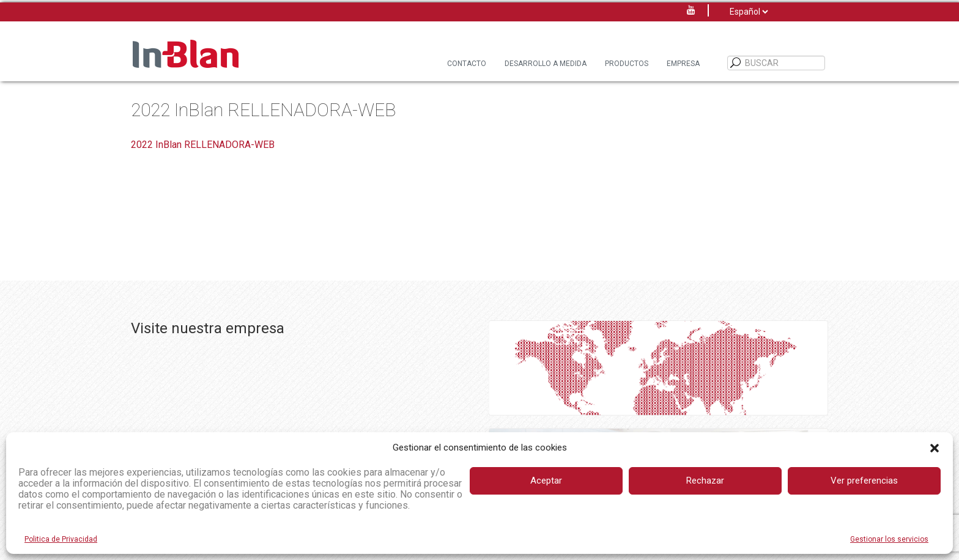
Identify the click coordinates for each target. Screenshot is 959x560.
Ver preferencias (864, 481)
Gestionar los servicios (889, 539)
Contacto (467, 64)
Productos (627, 64)
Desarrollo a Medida (546, 64)
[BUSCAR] (736, 63)
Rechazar (705, 481)
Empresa (683, 64)
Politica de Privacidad (61, 539)
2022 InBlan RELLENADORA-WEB (203, 145)
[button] (935, 448)
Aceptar (546, 481)
